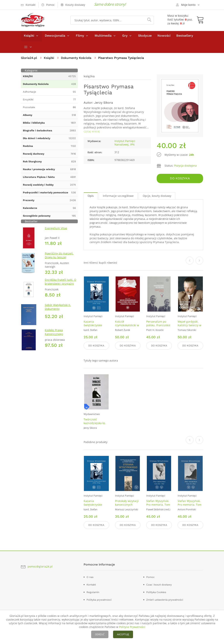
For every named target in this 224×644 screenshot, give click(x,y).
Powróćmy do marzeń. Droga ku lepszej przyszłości (59, 258)
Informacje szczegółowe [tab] (118, 196)
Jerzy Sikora (104, 104)
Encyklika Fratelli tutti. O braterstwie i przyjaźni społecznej (61, 285)
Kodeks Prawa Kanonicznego (54, 333)
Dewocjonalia (55, 37)
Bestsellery (185, 37)
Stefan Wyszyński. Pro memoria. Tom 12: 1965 (158, 505)
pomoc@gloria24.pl (40, 566)
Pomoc (150, 577)
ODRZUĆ (100, 634)
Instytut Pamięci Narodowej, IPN (125, 144)
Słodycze (145, 37)
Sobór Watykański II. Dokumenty (58, 308)
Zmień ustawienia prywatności (165, 599)
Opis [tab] (91, 196)
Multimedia (103, 37)
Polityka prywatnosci (99, 599)
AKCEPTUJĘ (123, 634)
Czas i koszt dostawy (159, 584)
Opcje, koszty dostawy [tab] (157, 196)
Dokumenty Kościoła (77, 59)
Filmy (80, 37)
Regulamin (93, 592)
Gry (125, 37)
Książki (29, 37)
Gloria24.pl (29, 59)
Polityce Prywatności (132, 627)
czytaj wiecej (92, 132)
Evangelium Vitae (56, 229)
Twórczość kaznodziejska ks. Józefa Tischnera (95, 423)
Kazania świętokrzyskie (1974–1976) (93, 326)
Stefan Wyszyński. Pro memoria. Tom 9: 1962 (190, 505)
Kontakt (91, 584)
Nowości (164, 37)
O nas (90, 577)
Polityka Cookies (156, 592)
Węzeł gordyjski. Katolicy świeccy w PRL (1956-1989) (189, 326)
